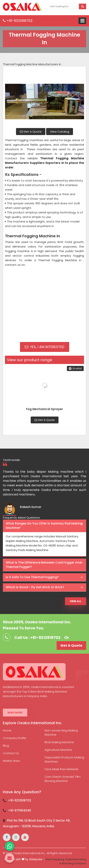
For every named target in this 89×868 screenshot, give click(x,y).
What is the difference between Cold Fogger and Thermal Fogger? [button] (43, 565)
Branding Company (74, 863)
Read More (15, 713)
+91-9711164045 (20, 810)
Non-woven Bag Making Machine (61, 732)
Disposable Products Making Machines (64, 759)
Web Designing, (55, 859)
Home (7, 730)
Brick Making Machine (59, 742)
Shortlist (75, 368)
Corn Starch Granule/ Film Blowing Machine (63, 779)
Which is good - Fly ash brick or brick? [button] (35, 587)
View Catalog (60, 132)
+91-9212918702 (18, 21)
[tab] (44, 526)
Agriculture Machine (58, 750)
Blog (6, 746)
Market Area (11, 761)
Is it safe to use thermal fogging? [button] (32, 577)
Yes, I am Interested (44, 347)
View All (76, 601)
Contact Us (11, 753)
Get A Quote (31, 132)
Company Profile (14, 738)
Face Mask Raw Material (61, 769)
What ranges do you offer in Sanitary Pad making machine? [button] (44, 526)
